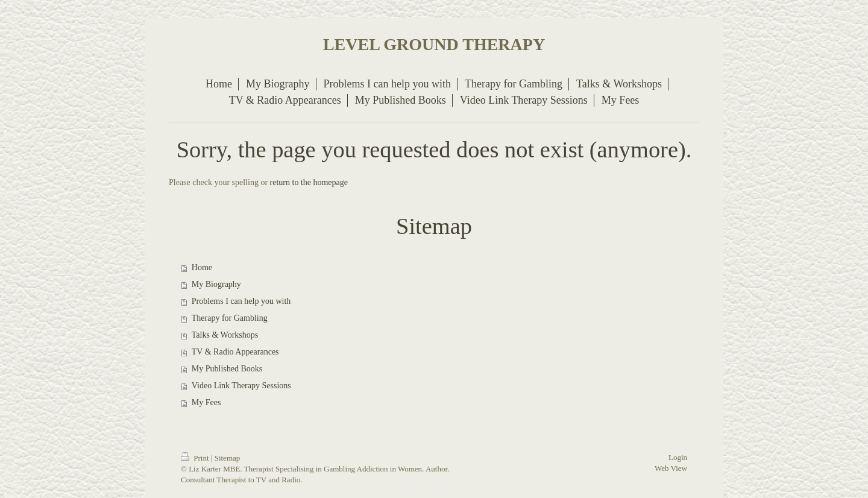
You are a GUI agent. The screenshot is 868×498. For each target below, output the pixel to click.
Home (202, 267)
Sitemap (228, 458)
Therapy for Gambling (230, 318)
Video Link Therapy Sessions (241, 386)
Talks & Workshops (225, 335)
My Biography (216, 284)
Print (196, 458)
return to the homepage (309, 182)
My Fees (206, 402)
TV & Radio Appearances (235, 352)
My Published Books (227, 369)
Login (678, 457)
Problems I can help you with (241, 301)
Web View (671, 468)
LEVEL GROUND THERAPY (434, 44)
